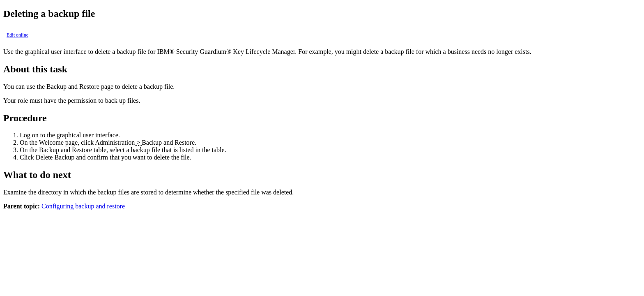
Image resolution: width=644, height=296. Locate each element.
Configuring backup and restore (83, 206)
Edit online (17, 35)
